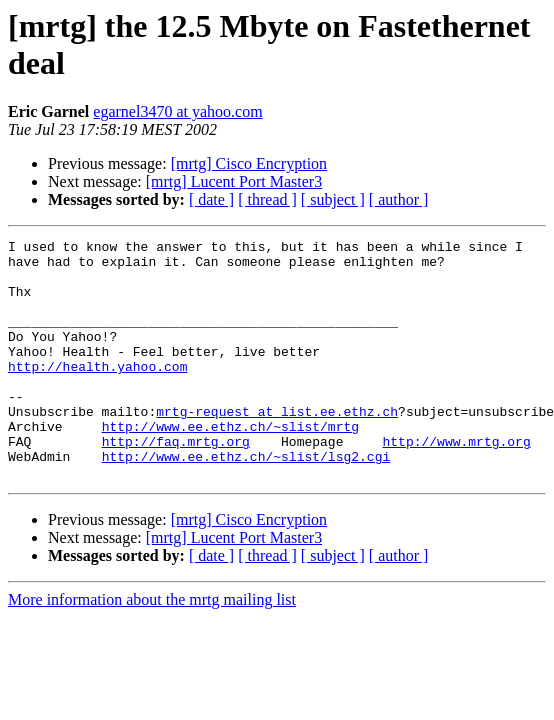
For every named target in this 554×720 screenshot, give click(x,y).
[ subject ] (333, 199)
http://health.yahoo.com (97, 393)
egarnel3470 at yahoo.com (177, 111)
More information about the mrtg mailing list (152, 647)
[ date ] (211, 199)
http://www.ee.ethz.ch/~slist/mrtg (230, 465)
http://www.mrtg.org (456, 483)
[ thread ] (267, 199)
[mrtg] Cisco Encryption (249, 163)
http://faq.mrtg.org (176, 483)
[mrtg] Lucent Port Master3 (234, 181)
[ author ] (399, 199)
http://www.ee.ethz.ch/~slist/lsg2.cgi (246, 501)
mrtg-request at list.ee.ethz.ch (277, 447)
